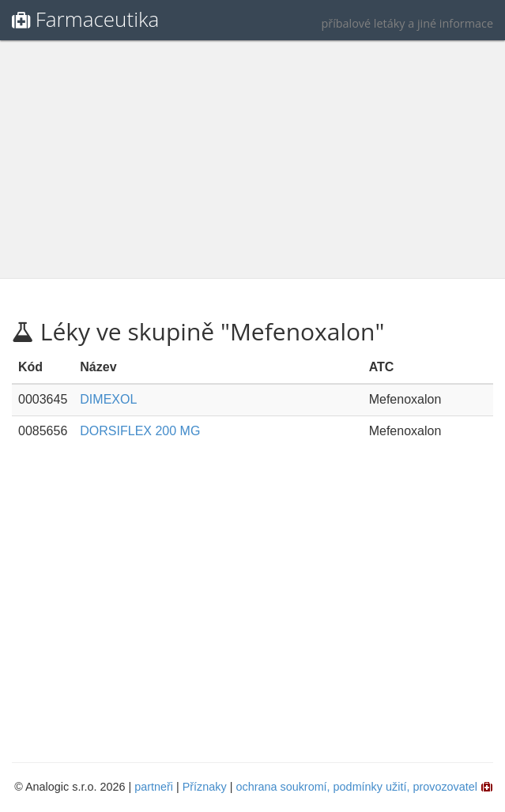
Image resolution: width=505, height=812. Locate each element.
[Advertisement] (254, 160)
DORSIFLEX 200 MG (140, 431)
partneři (154, 787)
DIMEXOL (108, 399)
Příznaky (205, 787)
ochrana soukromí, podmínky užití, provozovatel (356, 787)
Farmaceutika (98, 19)
